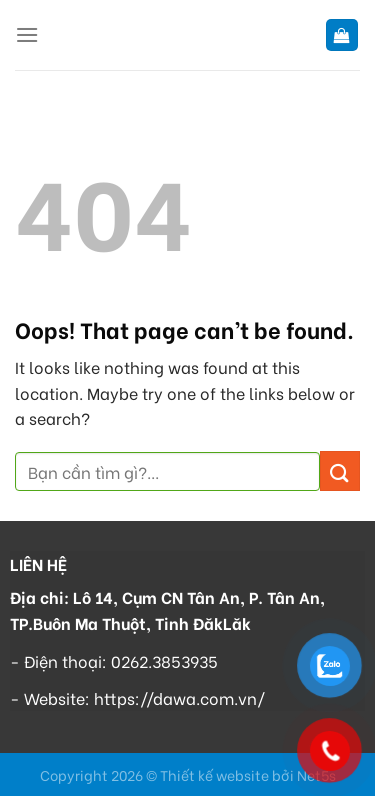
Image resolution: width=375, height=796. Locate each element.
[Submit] (340, 470)
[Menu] (27, 34)
